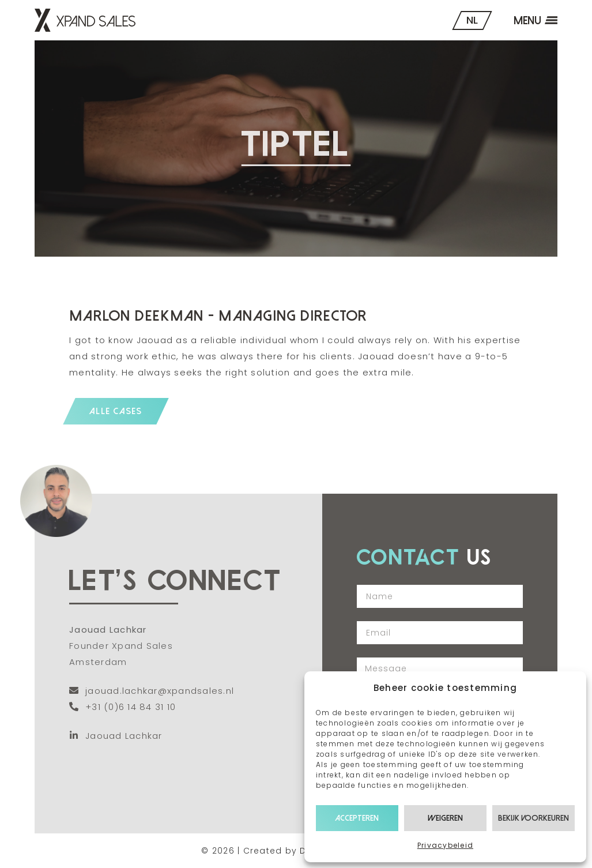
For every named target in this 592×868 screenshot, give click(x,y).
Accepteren (357, 818)
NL (472, 20)
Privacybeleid (445, 845)
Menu (527, 20)
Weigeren (445, 818)
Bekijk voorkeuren (533, 818)
